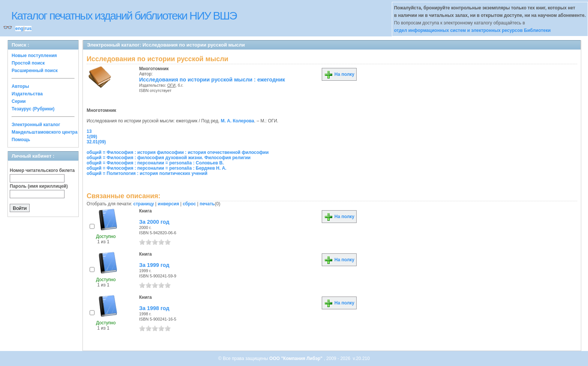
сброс (189, 204)
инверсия (169, 204)
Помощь (21, 140)
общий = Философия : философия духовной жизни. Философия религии (169, 158)
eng (19, 29)
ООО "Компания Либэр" (296, 358)
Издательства (27, 94)
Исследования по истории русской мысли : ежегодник (212, 80)
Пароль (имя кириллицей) (39, 186)
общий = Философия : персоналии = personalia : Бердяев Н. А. (157, 168)
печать (207, 204)
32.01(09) (96, 142)
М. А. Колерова (238, 121)
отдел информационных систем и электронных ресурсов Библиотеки (472, 30)
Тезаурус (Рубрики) (33, 109)
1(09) (92, 137)
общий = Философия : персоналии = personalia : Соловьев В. (155, 163)
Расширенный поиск (35, 71)
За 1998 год (154, 308)
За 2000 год (154, 222)
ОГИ (171, 85)
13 (89, 131)
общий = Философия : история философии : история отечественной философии (178, 152)
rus (28, 29)
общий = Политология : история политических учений (147, 173)
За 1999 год (154, 265)
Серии (19, 101)
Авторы (20, 86)
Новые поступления (34, 56)
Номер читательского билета (42, 170)
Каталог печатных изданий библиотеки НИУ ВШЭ (124, 16)
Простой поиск (28, 63)
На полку (339, 74)
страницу (144, 204)
